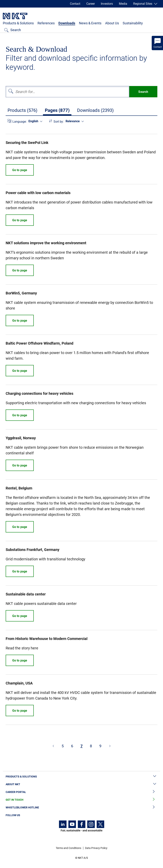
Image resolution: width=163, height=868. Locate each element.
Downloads (67, 23)
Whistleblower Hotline (81, 808)
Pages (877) (57, 110)
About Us (112, 23)
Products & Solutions (18, 23)
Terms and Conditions (68, 848)
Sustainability (133, 23)
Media (123, 4)
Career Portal (81, 792)
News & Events (90, 23)
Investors (107, 4)
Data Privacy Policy (96, 848)
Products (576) (22, 110)
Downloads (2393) (95, 110)
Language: (20, 122)
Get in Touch (81, 800)
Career (91, 4)
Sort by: (59, 122)
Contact (75, 4)
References (46, 23)
